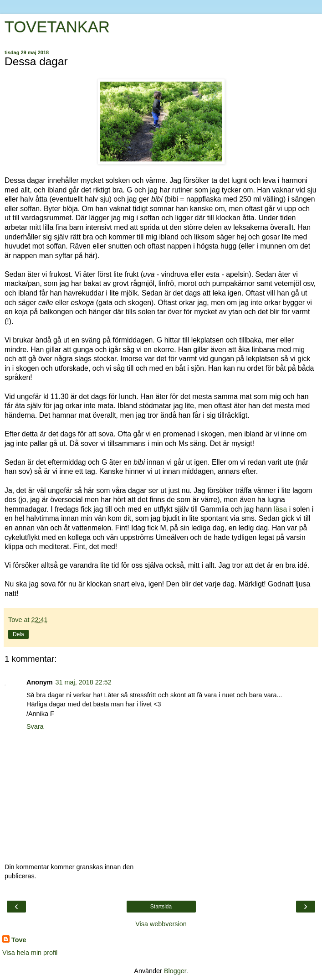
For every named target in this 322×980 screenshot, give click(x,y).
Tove (19, 940)
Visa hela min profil (30, 953)
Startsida (161, 907)
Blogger (175, 971)
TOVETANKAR (57, 27)
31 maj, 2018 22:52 (84, 682)
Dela (18, 634)
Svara (35, 726)
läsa (280, 509)
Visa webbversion (161, 924)
